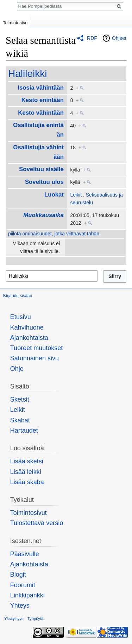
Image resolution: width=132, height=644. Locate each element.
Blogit (18, 574)
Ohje (17, 369)
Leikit (76, 195)
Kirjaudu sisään (18, 296)
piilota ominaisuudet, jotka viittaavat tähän (54, 234)
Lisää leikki (26, 472)
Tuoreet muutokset (36, 348)
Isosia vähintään (41, 88)
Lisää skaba (27, 482)
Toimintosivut (29, 513)
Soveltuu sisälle (41, 169)
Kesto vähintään (41, 113)
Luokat (54, 195)
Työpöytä (35, 619)
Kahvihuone (27, 327)
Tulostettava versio (37, 523)
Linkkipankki (27, 595)
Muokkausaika (43, 215)
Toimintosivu (15, 23)
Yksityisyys (14, 619)
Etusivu (21, 317)
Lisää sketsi (27, 461)
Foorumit (23, 585)
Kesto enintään (43, 100)
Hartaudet (24, 431)
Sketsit (20, 399)
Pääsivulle (25, 554)
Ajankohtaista (29, 338)
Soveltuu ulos (44, 182)
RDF (92, 38)
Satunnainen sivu (34, 358)
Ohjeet (119, 38)
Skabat (20, 420)
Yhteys (20, 606)
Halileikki (27, 74)
